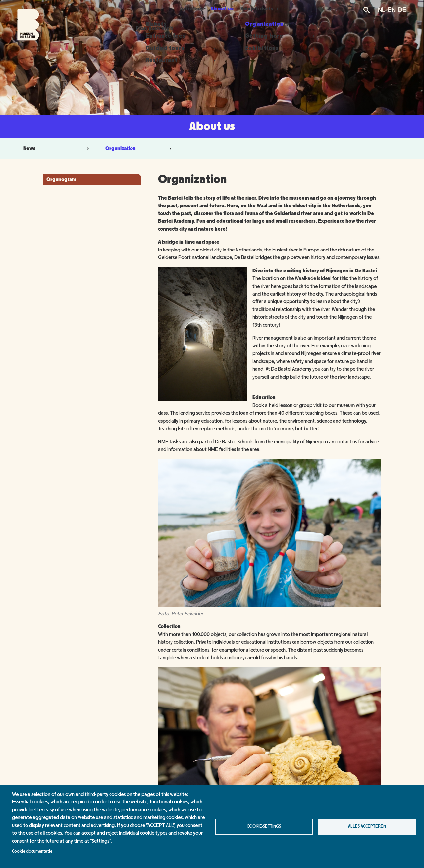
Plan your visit (147, 9)
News (29, 148)
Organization (121, 148)
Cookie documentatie (32, 851)
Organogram (61, 179)
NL (382, 10)
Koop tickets (268, 9)
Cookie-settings (264, 826)
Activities (191, 9)
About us (228, 9)
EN (392, 10)
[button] (203, 400)
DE (402, 10)
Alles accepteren (367, 826)
